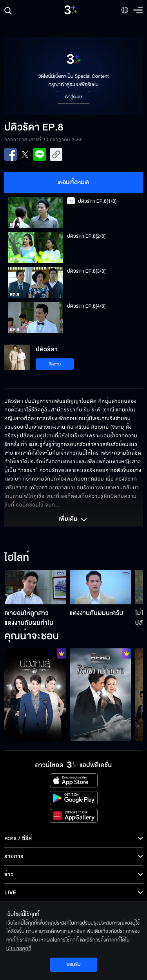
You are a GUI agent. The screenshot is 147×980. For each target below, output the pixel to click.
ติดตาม (55, 364)
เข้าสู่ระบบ (73, 97)
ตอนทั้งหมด (73, 182)
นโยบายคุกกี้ (19, 949)
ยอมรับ (73, 964)
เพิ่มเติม (73, 520)
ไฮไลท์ (17, 558)
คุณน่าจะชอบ (32, 637)
